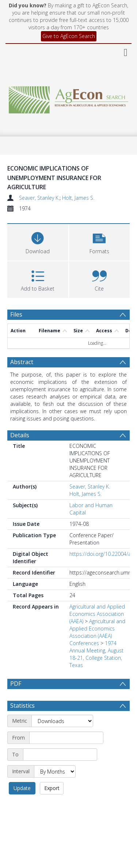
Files (16, 314)
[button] (100, 241)
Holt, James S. (78, 198)
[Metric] (62, 738)
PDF (16, 684)
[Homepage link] (69, 98)
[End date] (60, 772)
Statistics (22, 723)
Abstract (22, 362)
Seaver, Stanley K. (39, 198)
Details (20, 435)
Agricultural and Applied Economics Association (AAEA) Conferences (97, 632)
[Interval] (55, 789)
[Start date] (66, 755)
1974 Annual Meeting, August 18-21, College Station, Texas (96, 654)
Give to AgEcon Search (69, 36)
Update (22, 806)
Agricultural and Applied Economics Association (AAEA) (97, 614)
